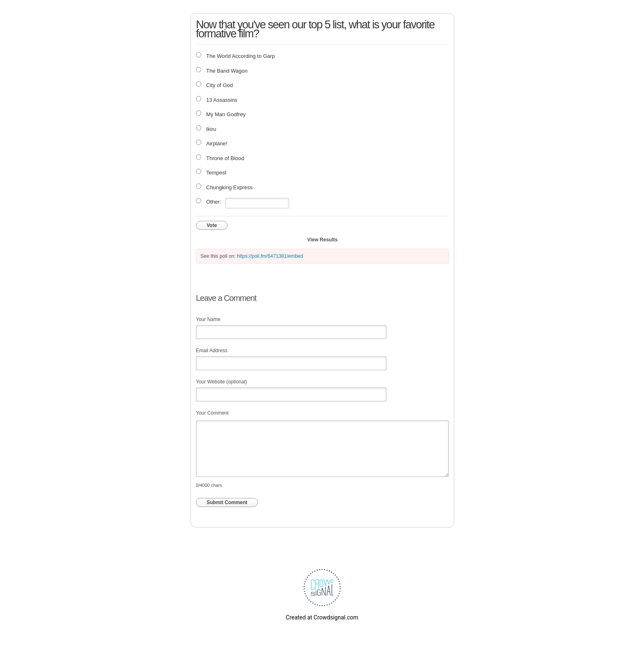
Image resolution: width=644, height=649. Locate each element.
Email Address (212, 351)
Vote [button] (212, 225)
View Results (322, 240)
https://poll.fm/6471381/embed (270, 256)
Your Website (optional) (221, 382)
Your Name (208, 319)
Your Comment (212, 413)
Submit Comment (227, 502)
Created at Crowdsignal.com (322, 617)
